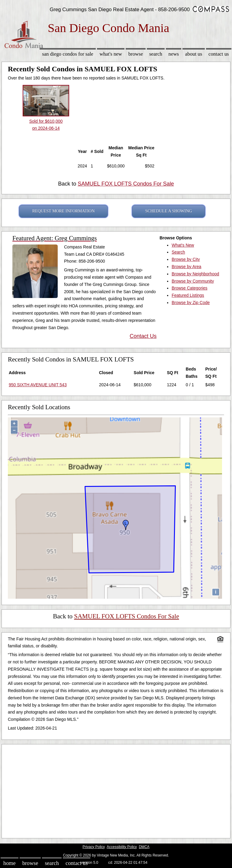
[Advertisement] (116, 790)
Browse (136, 54)
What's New (111, 54)
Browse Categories (189, 288)
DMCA (144, 847)
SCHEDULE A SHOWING (169, 211)
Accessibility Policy (122, 847)
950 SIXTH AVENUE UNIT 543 (38, 385)
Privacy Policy (94, 847)
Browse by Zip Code (191, 303)
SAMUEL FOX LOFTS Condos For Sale (126, 184)
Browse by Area (186, 267)
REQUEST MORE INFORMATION (64, 211)
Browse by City (186, 259)
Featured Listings (188, 295)
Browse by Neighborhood (195, 274)
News (174, 54)
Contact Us (219, 54)
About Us (194, 54)
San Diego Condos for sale (68, 54)
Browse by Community (193, 281)
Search (156, 54)
